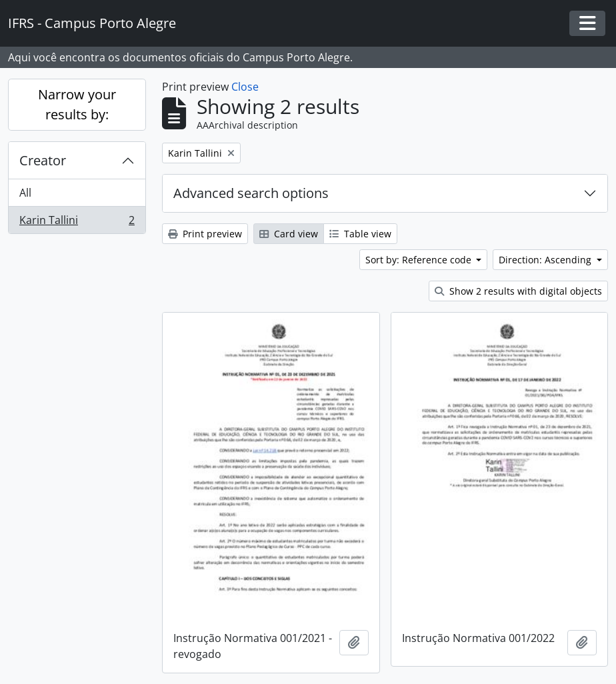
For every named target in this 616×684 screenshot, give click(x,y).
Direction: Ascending (546, 260)
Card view (289, 234)
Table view (360, 234)
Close (245, 87)
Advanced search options (251, 193)
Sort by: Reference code (420, 260)
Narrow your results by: (77, 104)
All (25, 193)
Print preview (205, 234)
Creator (43, 160)
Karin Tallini (77, 223)
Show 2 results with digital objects (518, 291)
